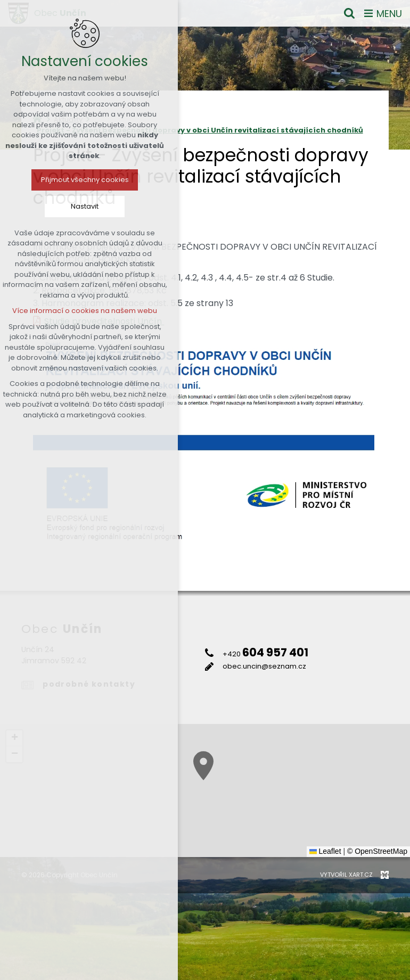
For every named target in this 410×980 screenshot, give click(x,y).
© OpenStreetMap (377, 851)
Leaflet (325, 851)
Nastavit (51, 206)
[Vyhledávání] (349, 13)
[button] (343, 808)
